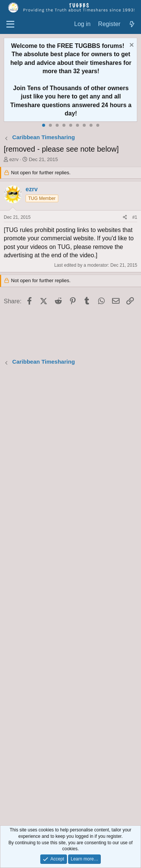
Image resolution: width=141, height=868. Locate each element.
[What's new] (132, 24)
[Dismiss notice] (131, 46)
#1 (135, 217)
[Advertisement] (70, 597)
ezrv (14, 159)
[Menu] (10, 25)
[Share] (125, 217)
